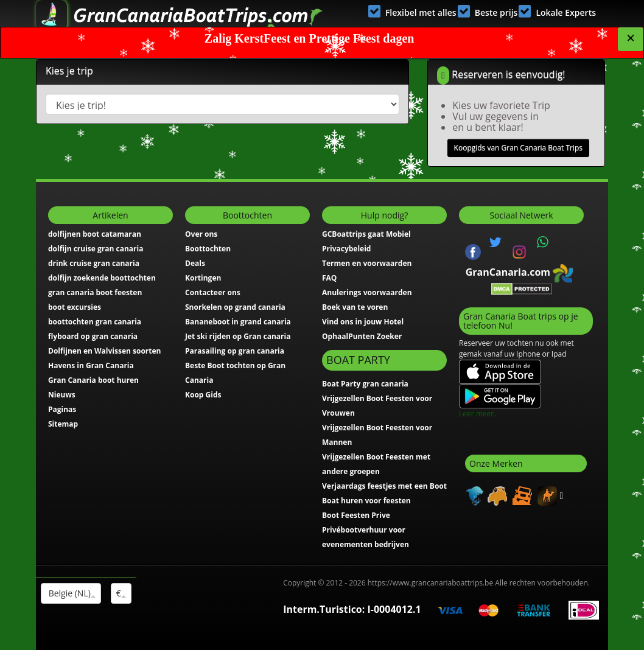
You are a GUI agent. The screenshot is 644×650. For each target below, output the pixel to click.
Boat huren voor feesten (366, 501)
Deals (195, 263)
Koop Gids (203, 395)
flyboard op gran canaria (93, 336)
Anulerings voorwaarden (367, 292)
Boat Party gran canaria (365, 384)
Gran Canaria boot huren (93, 380)
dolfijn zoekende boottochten (102, 278)
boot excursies (75, 307)
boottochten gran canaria (95, 322)
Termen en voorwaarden (367, 263)
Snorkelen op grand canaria (235, 307)
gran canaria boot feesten (95, 292)
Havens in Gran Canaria (91, 365)
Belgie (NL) (71, 593)
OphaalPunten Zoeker (362, 336)
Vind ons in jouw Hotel (363, 322)
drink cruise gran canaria (94, 263)
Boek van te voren (355, 307)
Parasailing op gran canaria (235, 351)
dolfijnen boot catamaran (95, 234)
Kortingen (203, 278)
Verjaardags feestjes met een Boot (384, 486)
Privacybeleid (346, 249)
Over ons (201, 234)
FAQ (329, 278)
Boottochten (208, 249)
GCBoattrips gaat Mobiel (366, 234)
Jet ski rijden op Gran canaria (238, 336)
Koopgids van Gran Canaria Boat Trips (518, 148)
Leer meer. (477, 414)
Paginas (62, 409)
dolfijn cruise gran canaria (96, 249)
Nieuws (62, 395)
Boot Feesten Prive (356, 515)
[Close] (631, 39)
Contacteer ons (213, 292)
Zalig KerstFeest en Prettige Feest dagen (310, 38)
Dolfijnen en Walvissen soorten (105, 351)
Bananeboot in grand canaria (238, 322)
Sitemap (63, 424)
